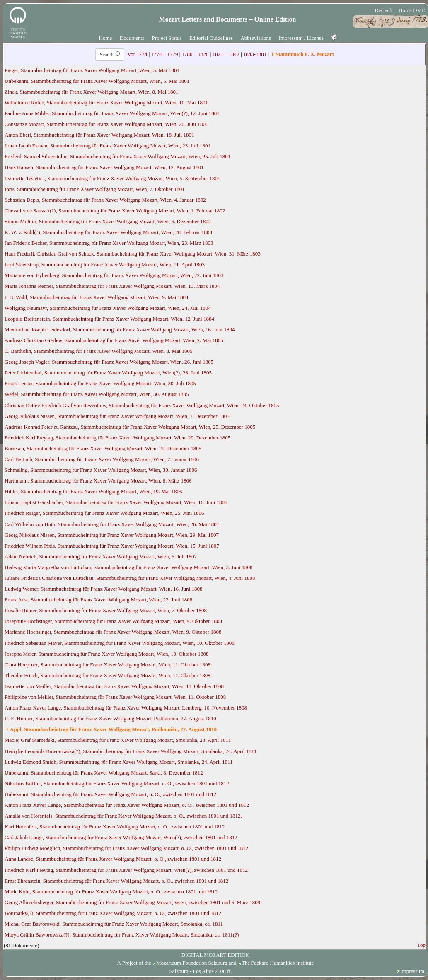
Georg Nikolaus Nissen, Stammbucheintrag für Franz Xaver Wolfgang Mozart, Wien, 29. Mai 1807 (112, 535)
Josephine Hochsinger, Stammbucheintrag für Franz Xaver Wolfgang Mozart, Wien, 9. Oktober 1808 (113, 621)
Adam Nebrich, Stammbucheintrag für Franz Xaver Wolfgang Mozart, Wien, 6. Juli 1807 (101, 556)
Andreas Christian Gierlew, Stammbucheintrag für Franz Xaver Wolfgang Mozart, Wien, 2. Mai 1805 (114, 340)
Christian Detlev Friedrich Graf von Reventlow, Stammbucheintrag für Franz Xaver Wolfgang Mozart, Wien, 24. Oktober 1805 (142, 405)
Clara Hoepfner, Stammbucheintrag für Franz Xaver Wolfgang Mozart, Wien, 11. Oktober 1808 (108, 665)
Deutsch (383, 10)
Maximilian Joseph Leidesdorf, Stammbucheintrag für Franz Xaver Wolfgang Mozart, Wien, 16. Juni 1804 (120, 329)
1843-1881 (255, 54)
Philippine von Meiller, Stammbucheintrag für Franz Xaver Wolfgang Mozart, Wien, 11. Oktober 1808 (115, 697)
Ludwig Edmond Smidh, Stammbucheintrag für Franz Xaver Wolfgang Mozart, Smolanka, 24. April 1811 (119, 762)
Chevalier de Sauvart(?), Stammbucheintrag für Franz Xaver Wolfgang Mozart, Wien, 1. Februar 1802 (115, 211)
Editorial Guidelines (211, 38)
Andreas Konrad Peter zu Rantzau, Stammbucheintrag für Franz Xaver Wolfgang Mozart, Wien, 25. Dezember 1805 (130, 427)
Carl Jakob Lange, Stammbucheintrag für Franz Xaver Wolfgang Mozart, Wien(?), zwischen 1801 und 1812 (121, 837)
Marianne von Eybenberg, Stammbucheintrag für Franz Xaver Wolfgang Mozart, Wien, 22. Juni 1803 (114, 275)
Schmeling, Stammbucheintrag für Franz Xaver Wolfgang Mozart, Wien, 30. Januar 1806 (101, 470)
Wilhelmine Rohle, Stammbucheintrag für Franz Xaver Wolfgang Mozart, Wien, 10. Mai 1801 (106, 103)
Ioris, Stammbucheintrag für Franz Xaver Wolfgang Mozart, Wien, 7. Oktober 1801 (95, 189)
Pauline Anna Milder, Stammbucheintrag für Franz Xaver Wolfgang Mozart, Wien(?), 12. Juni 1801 (112, 113)
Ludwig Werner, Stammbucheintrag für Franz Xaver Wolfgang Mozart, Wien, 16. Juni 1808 (103, 589)
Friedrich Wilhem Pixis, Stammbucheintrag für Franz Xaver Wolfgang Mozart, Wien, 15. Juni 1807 (112, 546)
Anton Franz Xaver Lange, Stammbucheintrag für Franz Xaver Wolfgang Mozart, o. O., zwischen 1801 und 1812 (127, 805)
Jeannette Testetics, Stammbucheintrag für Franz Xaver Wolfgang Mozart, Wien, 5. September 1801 (112, 178)
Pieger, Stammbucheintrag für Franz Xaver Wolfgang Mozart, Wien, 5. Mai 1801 (92, 70)
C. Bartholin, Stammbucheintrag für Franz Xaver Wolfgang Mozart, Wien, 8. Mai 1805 (99, 351)
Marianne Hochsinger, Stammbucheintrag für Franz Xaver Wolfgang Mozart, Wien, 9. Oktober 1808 (113, 632)
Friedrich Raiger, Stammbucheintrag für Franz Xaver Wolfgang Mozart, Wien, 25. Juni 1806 (104, 513)
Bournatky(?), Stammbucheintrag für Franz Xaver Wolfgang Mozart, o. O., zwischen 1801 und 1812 (113, 913)
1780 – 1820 (195, 54)
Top (421, 945)
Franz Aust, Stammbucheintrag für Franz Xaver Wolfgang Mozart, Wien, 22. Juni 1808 (98, 600)
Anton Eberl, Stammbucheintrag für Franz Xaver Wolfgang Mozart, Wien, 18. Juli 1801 (99, 135)
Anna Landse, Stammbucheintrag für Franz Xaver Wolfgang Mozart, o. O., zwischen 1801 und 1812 (113, 859)
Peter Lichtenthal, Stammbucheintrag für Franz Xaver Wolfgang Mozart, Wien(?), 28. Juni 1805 (108, 373)
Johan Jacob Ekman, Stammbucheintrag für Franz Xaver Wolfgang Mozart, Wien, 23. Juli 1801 (108, 146)
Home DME (412, 10)
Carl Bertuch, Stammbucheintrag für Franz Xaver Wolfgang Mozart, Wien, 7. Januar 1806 (102, 459)
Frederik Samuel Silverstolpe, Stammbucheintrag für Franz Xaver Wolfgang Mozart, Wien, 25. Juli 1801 (117, 156)
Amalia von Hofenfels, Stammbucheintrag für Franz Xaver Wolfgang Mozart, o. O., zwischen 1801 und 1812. (123, 816)
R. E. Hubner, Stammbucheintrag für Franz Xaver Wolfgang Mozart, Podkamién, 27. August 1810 (110, 718)
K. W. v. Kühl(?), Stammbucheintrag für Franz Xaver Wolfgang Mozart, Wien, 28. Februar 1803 (108, 232)
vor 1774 (138, 54)
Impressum (412, 971)
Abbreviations (256, 38)
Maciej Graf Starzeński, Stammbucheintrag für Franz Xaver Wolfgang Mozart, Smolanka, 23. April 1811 (118, 740)
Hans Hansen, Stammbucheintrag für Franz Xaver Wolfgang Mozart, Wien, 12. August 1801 (104, 167)
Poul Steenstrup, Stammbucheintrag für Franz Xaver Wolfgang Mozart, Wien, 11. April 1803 (105, 264)
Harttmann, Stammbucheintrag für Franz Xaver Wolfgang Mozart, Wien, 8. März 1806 (98, 481)
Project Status (167, 38)
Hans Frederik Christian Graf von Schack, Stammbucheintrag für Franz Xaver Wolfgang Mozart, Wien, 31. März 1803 (133, 254)
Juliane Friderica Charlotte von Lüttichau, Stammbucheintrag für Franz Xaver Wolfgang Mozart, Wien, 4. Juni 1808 (130, 578)
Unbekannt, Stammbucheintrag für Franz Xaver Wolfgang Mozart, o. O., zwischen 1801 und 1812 (110, 794)
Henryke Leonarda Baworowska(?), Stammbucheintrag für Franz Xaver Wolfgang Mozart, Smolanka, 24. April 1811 (131, 751)
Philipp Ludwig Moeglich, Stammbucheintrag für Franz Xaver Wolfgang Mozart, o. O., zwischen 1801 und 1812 (126, 848)
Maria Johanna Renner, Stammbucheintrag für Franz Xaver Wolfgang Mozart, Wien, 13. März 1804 (112, 286)
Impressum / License (301, 38)
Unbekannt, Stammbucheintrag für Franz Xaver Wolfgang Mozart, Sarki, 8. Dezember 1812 (104, 773)
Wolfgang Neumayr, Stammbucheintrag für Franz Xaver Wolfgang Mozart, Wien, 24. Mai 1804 (108, 308)
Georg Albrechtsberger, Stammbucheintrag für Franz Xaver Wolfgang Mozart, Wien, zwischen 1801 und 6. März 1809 (132, 902)
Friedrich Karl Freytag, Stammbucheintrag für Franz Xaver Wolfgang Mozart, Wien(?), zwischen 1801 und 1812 (126, 870)
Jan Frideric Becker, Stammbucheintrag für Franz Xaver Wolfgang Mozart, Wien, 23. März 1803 (109, 243)
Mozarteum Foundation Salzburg (192, 963)
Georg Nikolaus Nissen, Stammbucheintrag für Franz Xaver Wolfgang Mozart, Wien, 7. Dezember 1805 (117, 416)
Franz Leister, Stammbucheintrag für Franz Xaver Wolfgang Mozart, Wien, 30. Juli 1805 (100, 383)
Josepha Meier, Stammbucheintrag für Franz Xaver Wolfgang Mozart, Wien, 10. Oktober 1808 (106, 654)
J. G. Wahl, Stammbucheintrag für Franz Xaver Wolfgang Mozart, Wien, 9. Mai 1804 (97, 297)
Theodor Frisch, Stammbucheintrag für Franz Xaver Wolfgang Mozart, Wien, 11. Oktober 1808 (108, 675)
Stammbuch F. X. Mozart (305, 54)
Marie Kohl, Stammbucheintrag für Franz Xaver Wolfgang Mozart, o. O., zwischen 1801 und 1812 (111, 892)
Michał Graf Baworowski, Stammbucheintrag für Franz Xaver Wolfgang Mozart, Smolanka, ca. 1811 (114, 924)
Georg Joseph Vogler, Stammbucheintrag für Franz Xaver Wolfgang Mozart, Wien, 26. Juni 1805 (109, 362)
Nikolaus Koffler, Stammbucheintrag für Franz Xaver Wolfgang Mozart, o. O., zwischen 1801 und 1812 (117, 783)
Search (110, 54)
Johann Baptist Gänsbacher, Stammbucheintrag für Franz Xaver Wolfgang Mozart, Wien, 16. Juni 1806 (116, 502)
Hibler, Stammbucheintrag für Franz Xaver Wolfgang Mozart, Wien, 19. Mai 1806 (93, 491)
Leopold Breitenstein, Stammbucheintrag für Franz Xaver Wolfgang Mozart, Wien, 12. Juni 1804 (109, 319)
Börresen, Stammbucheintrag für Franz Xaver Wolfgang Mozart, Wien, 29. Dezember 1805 (103, 448)
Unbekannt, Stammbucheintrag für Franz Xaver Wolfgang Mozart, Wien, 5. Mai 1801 (97, 81)
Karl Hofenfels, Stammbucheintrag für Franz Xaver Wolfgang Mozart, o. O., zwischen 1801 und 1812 (115, 827)
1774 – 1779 (164, 54)
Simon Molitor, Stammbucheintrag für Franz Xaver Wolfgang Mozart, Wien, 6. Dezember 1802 (108, 221)
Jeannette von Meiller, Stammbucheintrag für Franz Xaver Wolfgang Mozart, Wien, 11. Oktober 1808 (114, 686)
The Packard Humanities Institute (278, 963)
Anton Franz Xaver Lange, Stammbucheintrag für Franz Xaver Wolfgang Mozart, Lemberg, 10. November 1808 (126, 708)
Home (106, 38)
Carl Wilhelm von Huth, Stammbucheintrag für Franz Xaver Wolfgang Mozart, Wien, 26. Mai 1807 (112, 524)
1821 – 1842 (226, 54)
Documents (132, 38)
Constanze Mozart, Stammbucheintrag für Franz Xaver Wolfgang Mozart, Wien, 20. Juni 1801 (106, 124)
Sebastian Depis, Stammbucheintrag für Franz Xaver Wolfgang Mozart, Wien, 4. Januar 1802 (105, 200)
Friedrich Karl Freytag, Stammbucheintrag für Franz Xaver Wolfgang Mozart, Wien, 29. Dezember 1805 (117, 438)
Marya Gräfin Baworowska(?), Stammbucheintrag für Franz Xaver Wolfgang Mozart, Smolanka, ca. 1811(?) (122, 935)
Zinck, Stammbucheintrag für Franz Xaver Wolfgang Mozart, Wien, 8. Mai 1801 (92, 92)
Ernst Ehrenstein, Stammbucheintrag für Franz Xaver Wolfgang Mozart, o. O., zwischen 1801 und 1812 (116, 881)
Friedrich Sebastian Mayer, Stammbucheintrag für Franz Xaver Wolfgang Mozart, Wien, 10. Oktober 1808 (120, 643)
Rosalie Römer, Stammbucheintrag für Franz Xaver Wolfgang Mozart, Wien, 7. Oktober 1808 (106, 610)
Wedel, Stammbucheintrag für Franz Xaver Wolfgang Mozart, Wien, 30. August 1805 (97, 394)
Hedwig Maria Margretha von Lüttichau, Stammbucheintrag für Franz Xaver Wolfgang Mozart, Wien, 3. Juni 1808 (128, 567)
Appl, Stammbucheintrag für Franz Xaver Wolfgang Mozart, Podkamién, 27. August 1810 (113, 729)
